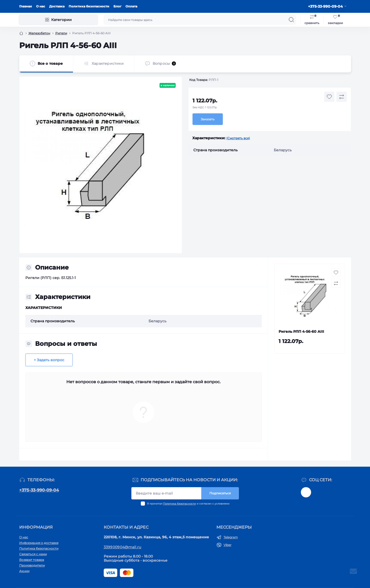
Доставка (57, 6)
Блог (117, 6)
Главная (26, 6)
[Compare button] (342, 97)
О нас (41, 6)
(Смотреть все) (238, 138)
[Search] (291, 20)
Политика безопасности (89, 6)
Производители (32, 565)
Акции (24, 571)
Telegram (231, 537)
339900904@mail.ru (123, 547)
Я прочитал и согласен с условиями (188, 504)
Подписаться (220, 493)
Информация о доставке (39, 543)
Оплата (131, 6)
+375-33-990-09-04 (39, 490)
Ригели (61, 33)
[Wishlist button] (329, 97)
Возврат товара (32, 560)
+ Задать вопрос (49, 360)
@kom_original (306, 492)
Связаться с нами (33, 554)
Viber (228, 545)
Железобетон (39, 33)
